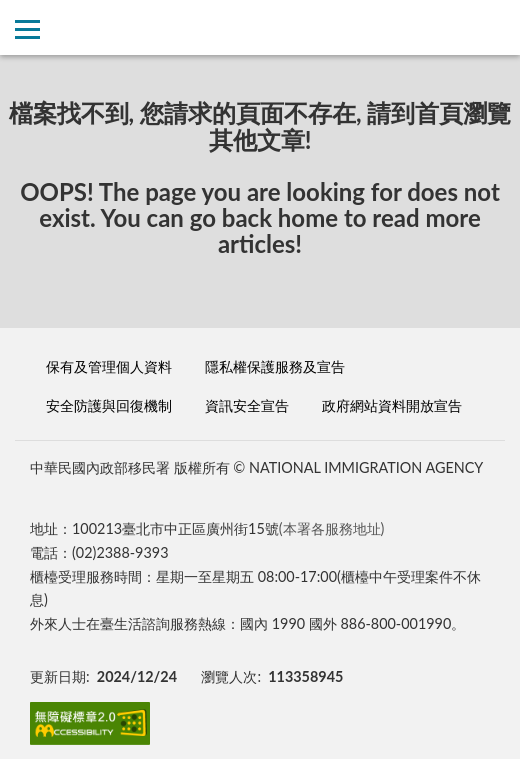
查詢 (492, 27)
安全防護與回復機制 (109, 405)
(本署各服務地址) (332, 528)
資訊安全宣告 (247, 405)
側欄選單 (27, 29)
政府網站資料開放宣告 (392, 405)
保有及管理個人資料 (109, 366)
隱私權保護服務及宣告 (275, 366)
